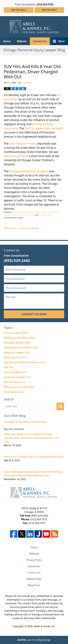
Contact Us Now (34, 314)
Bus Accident (14, 382)
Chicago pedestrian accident (29, 171)
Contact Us (40, 41)
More (61, 41)
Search (60, 406)
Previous (10, 228)
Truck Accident (15, 372)
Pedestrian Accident (19, 338)
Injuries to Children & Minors (38, 212)
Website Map (34, 579)
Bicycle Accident (17, 352)
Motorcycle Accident (19, 387)
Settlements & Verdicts (21, 348)
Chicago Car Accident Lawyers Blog (25, 422)
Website (22, 41)
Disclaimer (34, 566)
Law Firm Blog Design (34, 640)
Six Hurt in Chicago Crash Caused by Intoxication (34, 457)
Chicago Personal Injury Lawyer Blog (34, 27)
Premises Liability (17, 377)
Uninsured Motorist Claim (23, 215)
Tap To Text (49, 10)
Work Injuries (15, 357)
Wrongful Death (45, 215)
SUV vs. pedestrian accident (44, 128)
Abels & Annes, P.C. (45, 626)
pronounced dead (16, 156)
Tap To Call (19, 10)
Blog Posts (34, 585)
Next (35, 228)
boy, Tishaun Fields (23, 143)
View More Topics (14, 392)
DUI (9, 367)
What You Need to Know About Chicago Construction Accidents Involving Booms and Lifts (31, 438)
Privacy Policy (34, 560)
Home (7, 41)
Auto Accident (19, 212)
